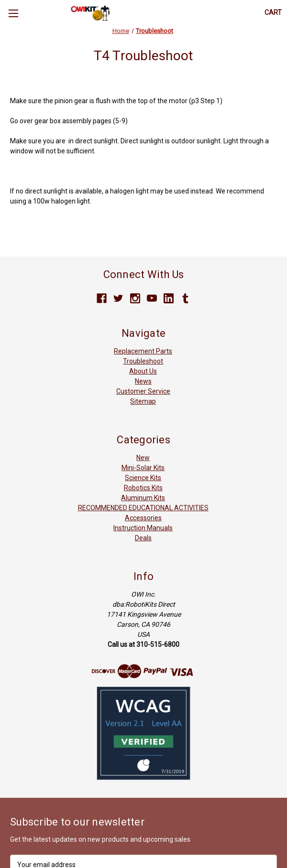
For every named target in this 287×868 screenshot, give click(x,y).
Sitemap (143, 401)
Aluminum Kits (143, 498)
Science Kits (143, 478)
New (143, 458)
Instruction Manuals (143, 528)
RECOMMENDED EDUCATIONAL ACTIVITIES (143, 508)
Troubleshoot (143, 361)
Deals (143, 538)
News (143, 381)
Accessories (143, 518)
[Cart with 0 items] (273, 13)
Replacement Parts (143, 351)
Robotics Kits (143, 488)
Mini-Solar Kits (143, 468)
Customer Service (143, 391)
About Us (143, 371)
